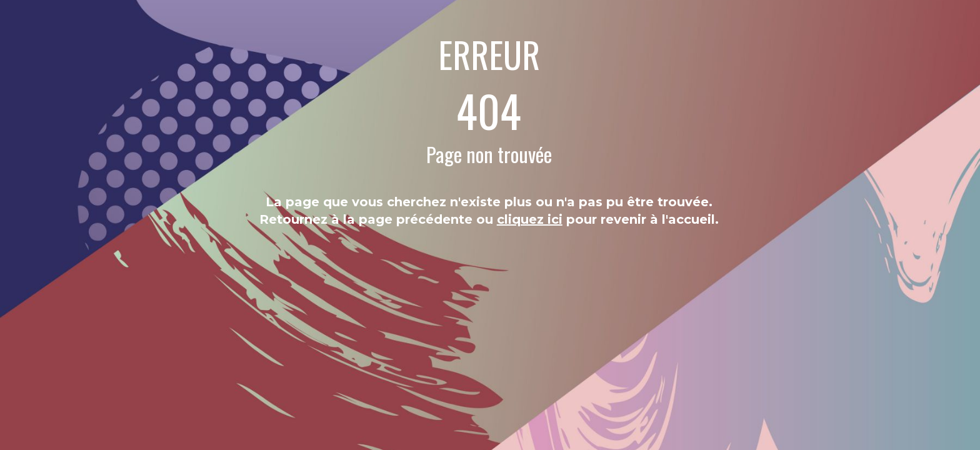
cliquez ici (530, 219)
